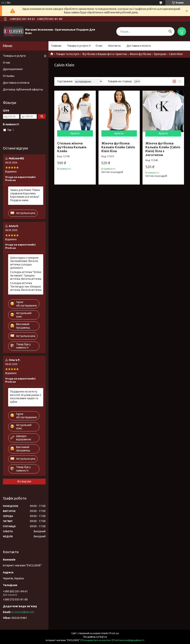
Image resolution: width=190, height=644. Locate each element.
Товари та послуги (68, 54)
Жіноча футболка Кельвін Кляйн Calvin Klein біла (118, 147)
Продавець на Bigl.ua (95, 637)
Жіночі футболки (140, 54)
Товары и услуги (77, 46)
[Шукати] (170, 31)
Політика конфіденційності (129, 640)
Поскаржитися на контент (97, 640)
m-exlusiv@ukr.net (23, 612)
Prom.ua (114, 633)
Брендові (160, 54)
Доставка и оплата (139, 46)
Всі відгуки (24, 481)
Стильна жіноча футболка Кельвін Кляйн (72, 147)
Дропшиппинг (13, 69)
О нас (99, 46)
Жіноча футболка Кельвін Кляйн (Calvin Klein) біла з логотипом (163, 149)
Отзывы (9, 76)
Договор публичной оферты (23, 89)
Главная (56, 46)
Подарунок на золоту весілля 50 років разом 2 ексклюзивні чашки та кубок (26, 397)
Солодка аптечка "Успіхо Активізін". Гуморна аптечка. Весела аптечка (26, 275)
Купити (75, 133)
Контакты (115, 46)
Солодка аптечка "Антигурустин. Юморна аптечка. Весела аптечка (26, 286)
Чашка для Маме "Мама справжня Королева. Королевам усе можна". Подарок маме (25, 195)
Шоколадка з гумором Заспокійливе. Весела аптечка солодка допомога (24, 263)
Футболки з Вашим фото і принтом (105, 54)
